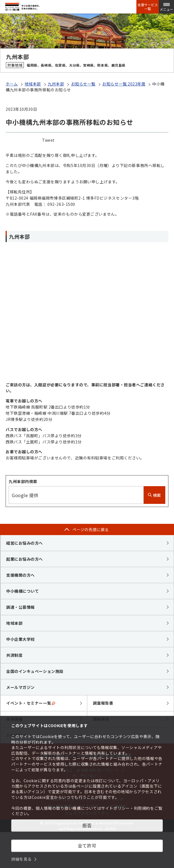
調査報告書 (103, 703)
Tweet (48, 140)
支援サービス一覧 (148, 7)
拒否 (87, 825)
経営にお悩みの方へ (25, 543)
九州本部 (56, 84)
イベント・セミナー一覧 (31, 703)
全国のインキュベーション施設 (35, 671)
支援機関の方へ (20, 575)
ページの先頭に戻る (91, 529)
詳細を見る (21, 859)
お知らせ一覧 (83, 84)
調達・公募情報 (20, 607)
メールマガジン (20, 687)
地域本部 (33, 84)
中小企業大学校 (20, 639)
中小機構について (22, 591)
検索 (154, 495)
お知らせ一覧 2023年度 (124, 84)
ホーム (12, 84)
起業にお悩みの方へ (25, 559)
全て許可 (87, 846)
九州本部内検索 (23, 481)
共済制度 (14, 655)
